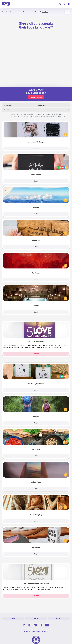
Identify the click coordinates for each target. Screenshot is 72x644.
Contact (59, 618)
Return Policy (46, 631)
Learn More (45, 12)
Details (36, 148)
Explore (36, 354)
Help (13, 618)
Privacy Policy (36, 631)
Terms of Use (26, 631)
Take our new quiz (36, 97)
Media (36, 618)
